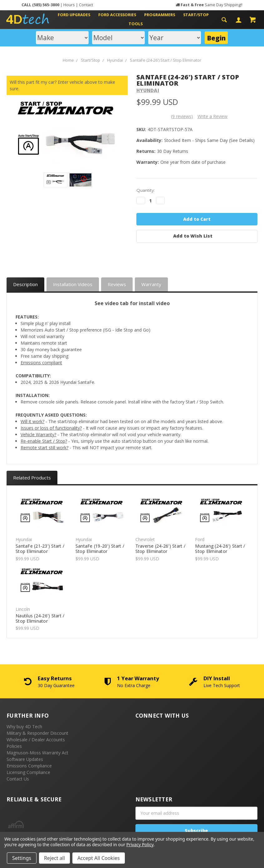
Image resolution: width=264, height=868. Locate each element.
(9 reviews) (182, 116)
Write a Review (213, 116)
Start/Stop (198, 15)
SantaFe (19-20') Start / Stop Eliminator (100, 549)
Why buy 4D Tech (24, 726)
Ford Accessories (120, 15)
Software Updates (25, 759)
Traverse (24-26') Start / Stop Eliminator (160, 549)
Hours (69, 5)
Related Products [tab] (32, 478)
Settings (22, 858)
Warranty (151, 284)
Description (25, 284)
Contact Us (18, 779)
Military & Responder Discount (37, 733)
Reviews (117, 284)
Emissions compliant (41, 363)
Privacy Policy (140, 844)
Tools (136, 24)
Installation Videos (73, 284)
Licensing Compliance (28, 772)
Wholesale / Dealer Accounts (36, 740)
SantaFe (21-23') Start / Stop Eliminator (40, 549)
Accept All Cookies (99, 858)
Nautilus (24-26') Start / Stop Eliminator (40, 618)
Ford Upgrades (76, 15)
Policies (14, 746)
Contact (86, 5)
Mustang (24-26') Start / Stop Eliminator (220, 549)
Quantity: (146, 190)
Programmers (162, 15)
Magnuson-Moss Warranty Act (37, 753)
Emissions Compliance (29, 766)
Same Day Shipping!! (212, 5)
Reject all (54, 858)
